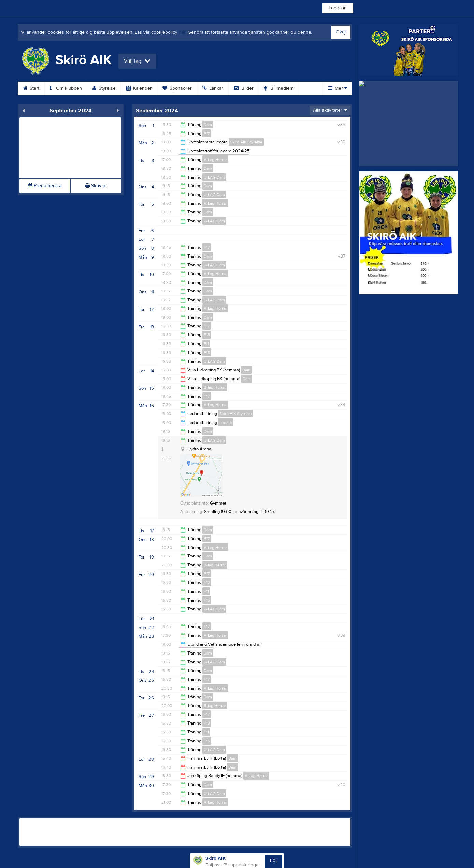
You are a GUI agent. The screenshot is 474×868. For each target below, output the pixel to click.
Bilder (244, 88)
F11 (206, 344)
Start (31, 88)
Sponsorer (177, 88)
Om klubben (66, 88)
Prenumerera (45, 186)
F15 (207, 353)
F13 (207, 335)
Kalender (139, 88)
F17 (207, 134)
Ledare (226, 423)
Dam (208, 125)
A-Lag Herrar (215, 160)
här (182, 32)
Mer (338, 88)
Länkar (213, 88)
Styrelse (104, 88)
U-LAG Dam (214, 177)
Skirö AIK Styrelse (246, 142)
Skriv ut (96, 186)
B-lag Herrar (215, 387)
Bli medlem (279, 88)
